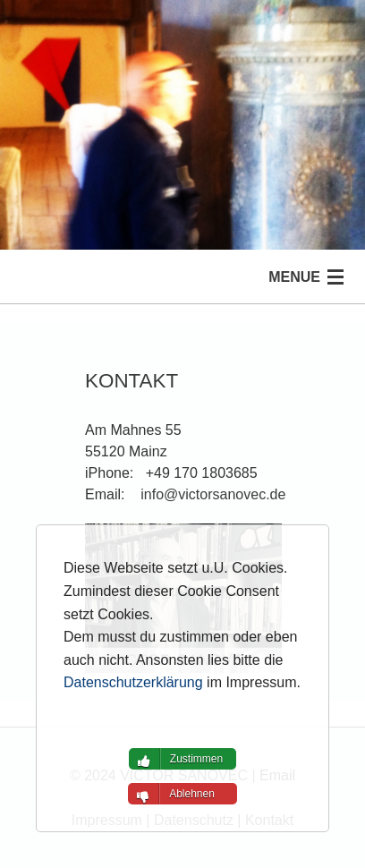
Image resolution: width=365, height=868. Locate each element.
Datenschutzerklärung (133, 682)
